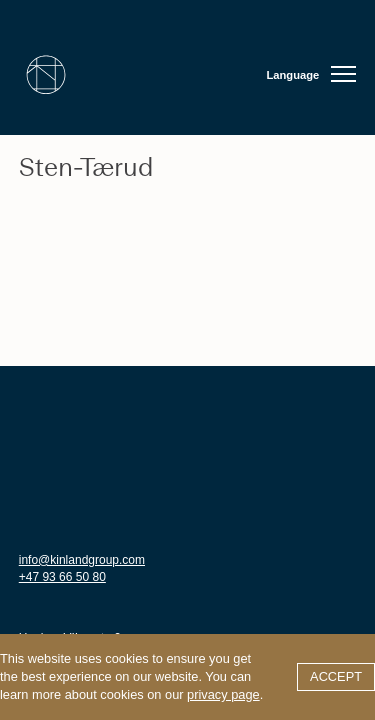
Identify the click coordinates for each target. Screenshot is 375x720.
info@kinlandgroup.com (82, 560)
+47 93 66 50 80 (62, 577)
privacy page (223, 694)
